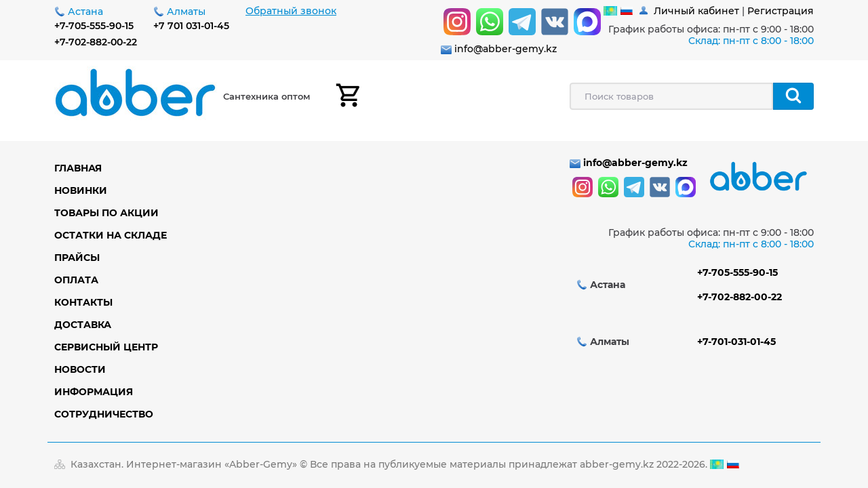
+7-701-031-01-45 (736, 342)
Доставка (83, 325)
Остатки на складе (111, 235)
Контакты (83, 302)
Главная (78, 168)
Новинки (81, 190)
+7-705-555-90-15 (94, 26)
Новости (80, 369)
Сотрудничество (104, 414)
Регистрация (781, 11)
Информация (94, 392)
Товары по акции (106, 213)
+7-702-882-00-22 (96, 42)
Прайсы (77, 258)
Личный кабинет (696, 11)
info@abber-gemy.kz (506, 49)
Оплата (76, 280)
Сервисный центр (106, 347)
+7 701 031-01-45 (191, 26)
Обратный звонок (291, 11)
